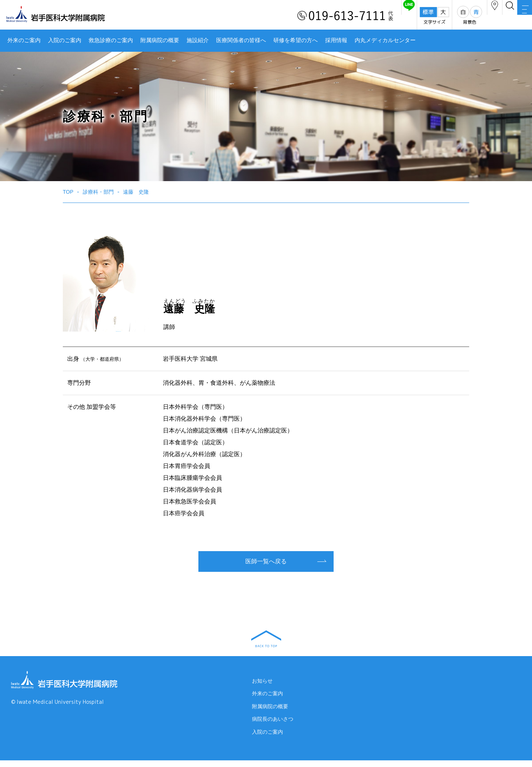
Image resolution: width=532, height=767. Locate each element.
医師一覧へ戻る (266, 561)
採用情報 (336, 40)
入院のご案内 (65, 40)
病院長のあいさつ (273, 726)
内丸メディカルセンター (385, 40)
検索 (488, 16)
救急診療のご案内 (111, 40)
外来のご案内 (24, 40)
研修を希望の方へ (296, 40)
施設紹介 (198, 40)
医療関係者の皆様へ (241, 40)
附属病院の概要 (160, 40)
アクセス (458, 16)
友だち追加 (358, 16)
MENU (517, 17)
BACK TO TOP (266, 639)
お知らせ (262, 684)
